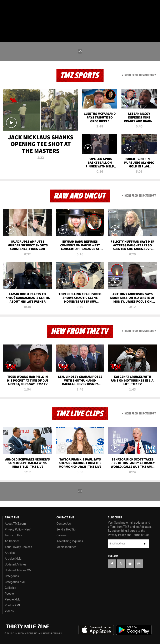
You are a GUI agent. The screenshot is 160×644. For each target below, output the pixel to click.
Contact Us (64, 524)
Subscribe (145, 544)
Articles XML (13, 559)
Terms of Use (13, 535)
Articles (10, 553)
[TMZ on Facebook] (7, 7)
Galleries (10, 588)
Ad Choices (12, 541)
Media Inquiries (66, 547)
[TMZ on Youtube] (27, 7)
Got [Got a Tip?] (14, 18)
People (9, 594)
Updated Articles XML (19, 570)
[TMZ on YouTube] (130, 564)
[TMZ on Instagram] (37, 7)
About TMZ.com (15, 524)
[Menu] (6, 28)
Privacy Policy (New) (18, 529)
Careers (61, 535)
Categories (12, 576)
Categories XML (15, 582)
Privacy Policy (117, 535)
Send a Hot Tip (66, 529)
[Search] (154, 28)
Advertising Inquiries (70, 541)
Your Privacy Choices (18, 547)
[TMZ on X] (17, 7)
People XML (13, 599)
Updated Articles (16, 564)
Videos (9, 611)
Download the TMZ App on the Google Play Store (134, 630)
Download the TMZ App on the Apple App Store (96, 630)
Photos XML (13, 605)
